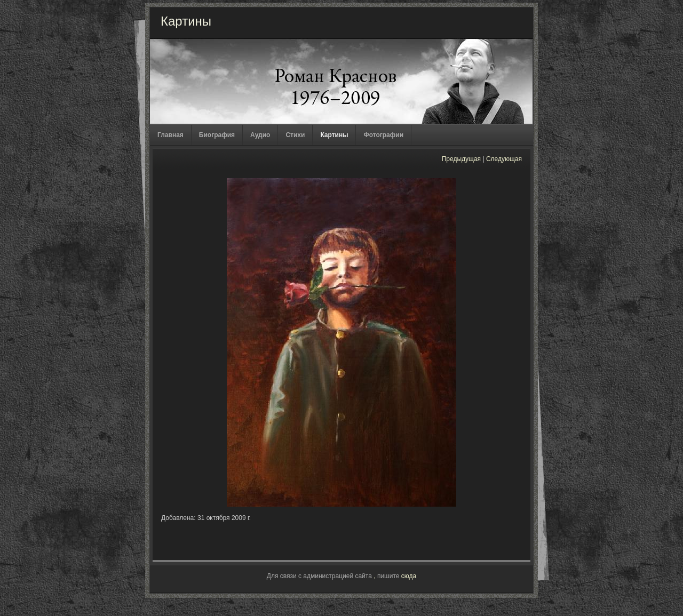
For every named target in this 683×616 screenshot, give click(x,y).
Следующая (504, 159)
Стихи (295, 135)
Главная (170, 135)
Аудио (260, 135)
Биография (217, 135)
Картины (334, 135)
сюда (409, 576)
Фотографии (383, 135)
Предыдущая (461, 159)
